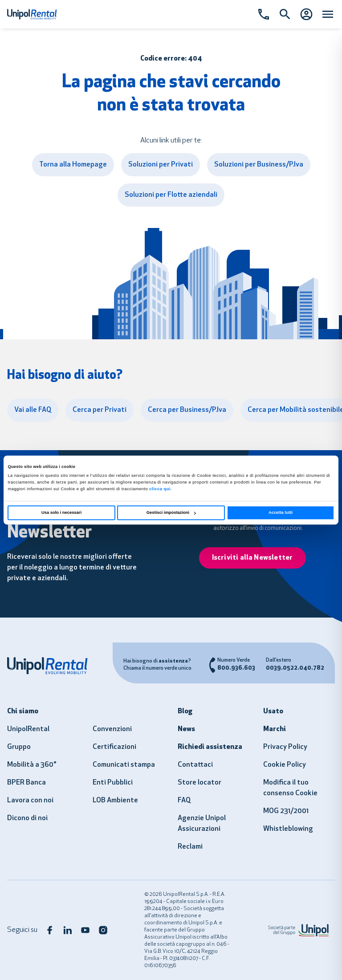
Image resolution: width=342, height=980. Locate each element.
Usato (273, 712)
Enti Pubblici (113, 783)
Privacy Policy (285, 747)
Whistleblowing (288, 829)
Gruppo (19, 747)
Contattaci (195, 765)
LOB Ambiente (115, 801)
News (186, 729)
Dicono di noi (27, 818)
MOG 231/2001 (286, 811)
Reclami (190, 847)
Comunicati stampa (124, 765)
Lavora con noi (30, 801)
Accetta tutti (281, 513)
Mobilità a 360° (32, 765)
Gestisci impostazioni (171, 513)
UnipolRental (28, 729)
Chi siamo (23, 712)
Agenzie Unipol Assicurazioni (202, 824)
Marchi (275, 729)
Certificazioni (114, 747)
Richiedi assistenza (210, 747)
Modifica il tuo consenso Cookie (290, 788)
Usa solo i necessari (61, 513)
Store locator (199, 783)
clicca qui (160, 489)
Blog (185, 712)
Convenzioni (112, 729)
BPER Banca (26, 783)
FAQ (184, 801)
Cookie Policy (285, 765)
